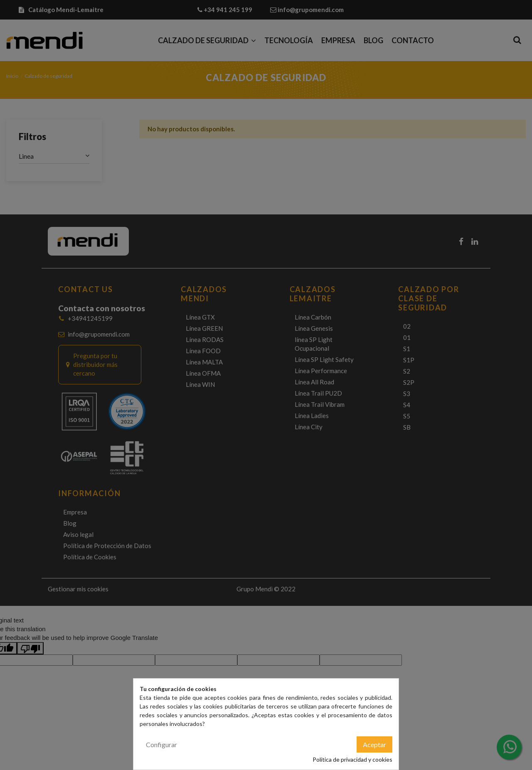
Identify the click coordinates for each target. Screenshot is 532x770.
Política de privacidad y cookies (352, 759)
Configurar (161, 744)
